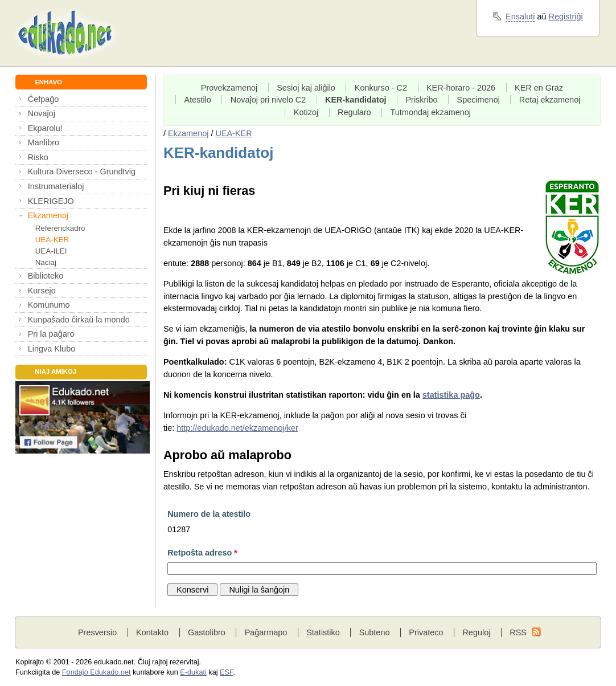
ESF (226, 672)
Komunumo (49, 305)
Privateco (426, 632)
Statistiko (323, 632)
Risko (38, 157)
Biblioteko (46, 276)
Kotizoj (306, 112)
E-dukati (193, 672)
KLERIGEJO (51, 201)
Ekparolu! (45, 128)
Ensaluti (520, 17)
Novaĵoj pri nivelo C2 (268, 100)
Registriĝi (566, 17)
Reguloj (476, 632)
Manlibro (44, 142)
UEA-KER (52, 240)
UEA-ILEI (51, 251)
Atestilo (198, 100)
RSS (518, 632)
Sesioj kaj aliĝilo (306, 88)
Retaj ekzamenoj (550, 100)
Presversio (97, 632)
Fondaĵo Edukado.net (96, 672)
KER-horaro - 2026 (461, 88)
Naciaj (46, 262)
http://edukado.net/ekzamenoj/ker (237, 428)
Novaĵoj (42, 113)
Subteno (375, 632)
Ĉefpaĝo (44, 99)
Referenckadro (60, 228)
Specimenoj (479, 100)
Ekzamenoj (48, 215)
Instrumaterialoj (56, 186)
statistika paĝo (451, 395)
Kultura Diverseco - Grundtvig (82, 171)
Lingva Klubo (52, 349)
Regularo (354, 112)
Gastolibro (207, 632)
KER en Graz (539, 88)
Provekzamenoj (229, 88)
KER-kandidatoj (356, 100)
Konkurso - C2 (381, 88)
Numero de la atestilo (209, 514)
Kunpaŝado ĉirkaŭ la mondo (79, 320)
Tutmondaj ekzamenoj (431, 112)
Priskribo (421, 100)
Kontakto (152, 632)
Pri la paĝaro (51, 334)
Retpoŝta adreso (202, 553)
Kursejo (42, 291)
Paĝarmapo (266, 632)
